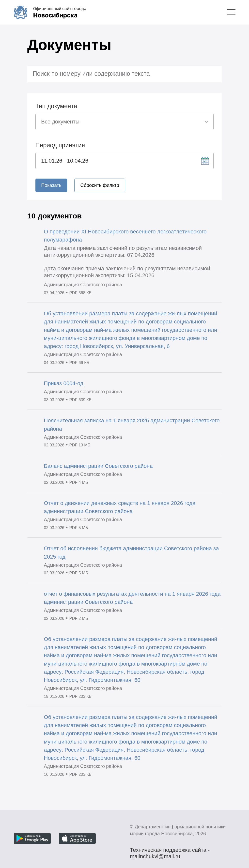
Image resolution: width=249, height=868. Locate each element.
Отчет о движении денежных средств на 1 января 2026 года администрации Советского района (120, 507)
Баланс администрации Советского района (98, 466)
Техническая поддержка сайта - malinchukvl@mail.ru (170, 851)
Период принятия (60, 145)
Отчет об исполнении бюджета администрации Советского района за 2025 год (131, 552)
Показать (51, 185)
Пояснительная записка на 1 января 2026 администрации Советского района (132, 425)
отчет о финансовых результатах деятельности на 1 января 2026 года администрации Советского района (132, 598)
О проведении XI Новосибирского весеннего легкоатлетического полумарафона (125, 236)
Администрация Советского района (83, 285)
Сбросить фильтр (100, 185)
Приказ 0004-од (63, 383)
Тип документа (56, 106)
